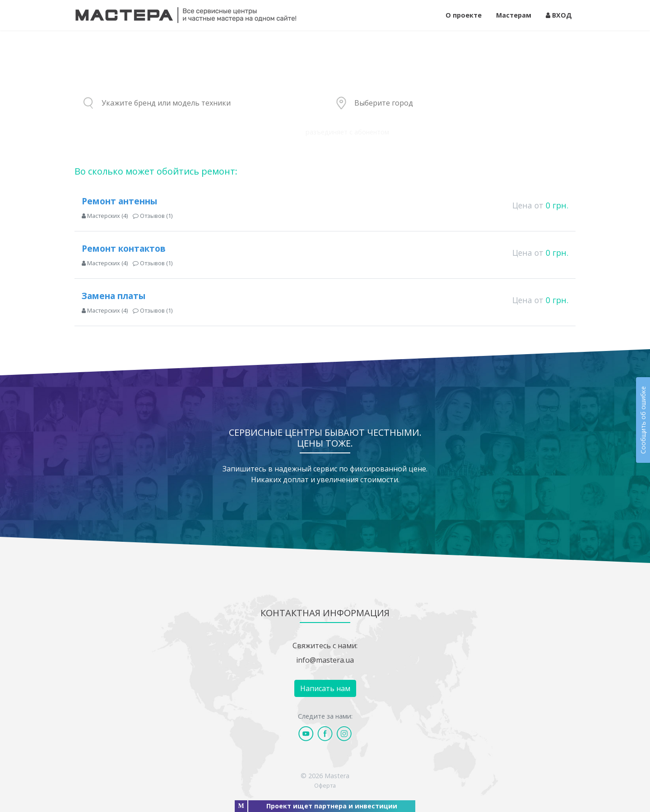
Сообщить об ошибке (643, 420)
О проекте (464, 15)
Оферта (325, 785)
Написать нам (325, 688)
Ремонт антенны (120, 201)
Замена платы (114, 296)
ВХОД (559, 15)
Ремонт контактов (124, 248)
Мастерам (514, 15)
